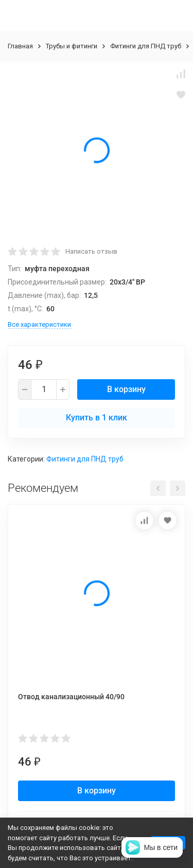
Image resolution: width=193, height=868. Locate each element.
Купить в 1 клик (97, 418)
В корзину (126, 389)
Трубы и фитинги (72, 46)
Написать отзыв (91, 251)
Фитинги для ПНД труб (146, 46)
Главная (20, 46)
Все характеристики (39, 324)
